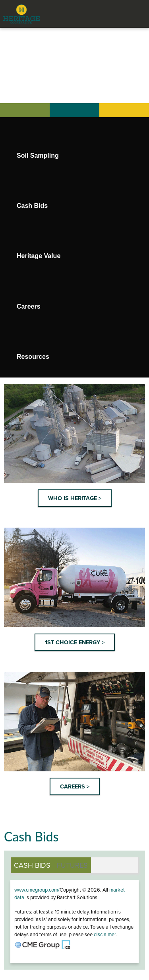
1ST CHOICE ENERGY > (75, 643)
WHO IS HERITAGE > (75, 498)
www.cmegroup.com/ (37, 890)
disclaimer (105, 935)
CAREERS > (75, 787)
